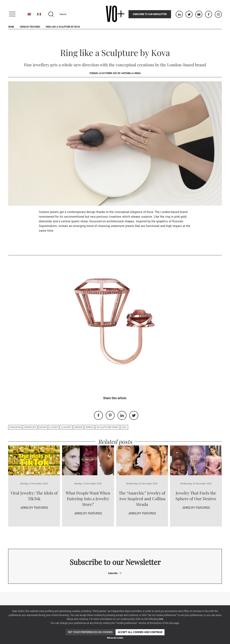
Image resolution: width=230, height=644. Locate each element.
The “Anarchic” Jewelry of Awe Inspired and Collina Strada (142, 498)
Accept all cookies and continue (140, 632)
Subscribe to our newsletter (150, 14)
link (161, 619)
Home (11, 27)
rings (89, 427)
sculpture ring (108, 427)
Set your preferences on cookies (90, 632)
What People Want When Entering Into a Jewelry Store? (88, 498)
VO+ (124, 427)
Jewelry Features (30, 27)
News (78, 427)
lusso (54, 427)
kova (43, 427)
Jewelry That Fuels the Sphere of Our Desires (196, 496)
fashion (15, 427)
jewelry (30, 427)
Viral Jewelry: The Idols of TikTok (34, 496)
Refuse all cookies (115, 638)
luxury (66, 427)
